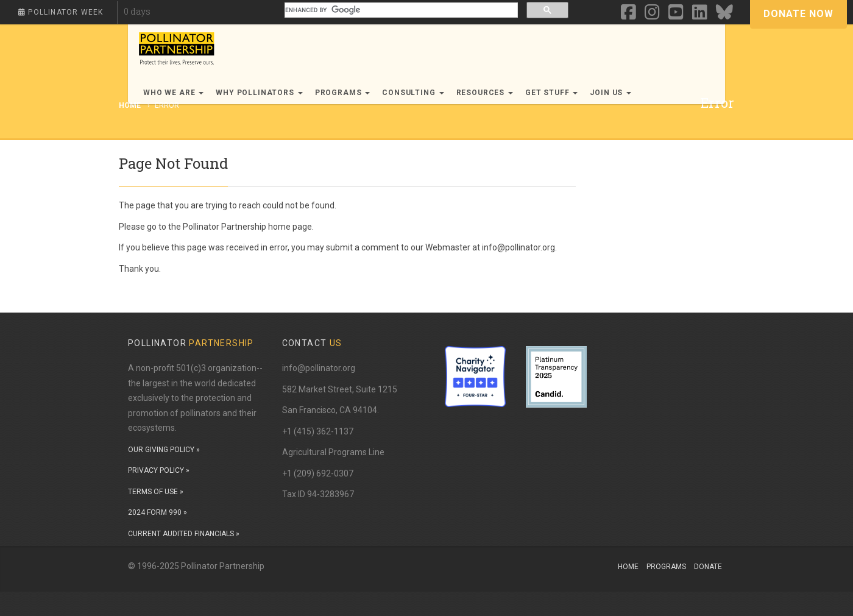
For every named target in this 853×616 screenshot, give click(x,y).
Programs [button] (343, 93)
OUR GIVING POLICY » (164, 450)
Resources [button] (485, 93)
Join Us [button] (611, 93)
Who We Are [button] (173, 93)
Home (628, 567)
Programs (666, 567)
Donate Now (798, 14)
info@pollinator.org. (519, 247)
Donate (708, 567)
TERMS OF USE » (156, 492)
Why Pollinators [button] (259, 93)
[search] (400, 10)
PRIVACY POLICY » (159, 470)
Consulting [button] (413, 93)
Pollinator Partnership (225, 227)
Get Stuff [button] (551, 93)
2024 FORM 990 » (158, 512)
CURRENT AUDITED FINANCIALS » (184, 534)
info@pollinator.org (319, 368)
